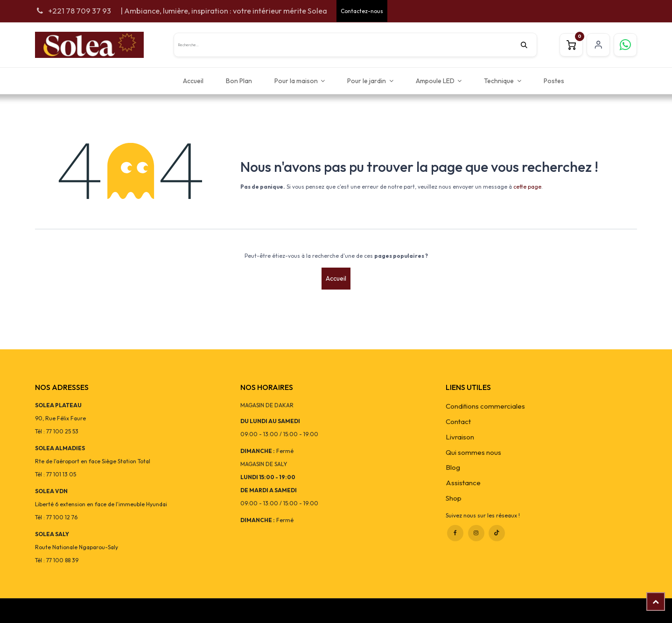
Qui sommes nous (473, 452)
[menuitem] (193, 81)
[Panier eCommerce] (571, 45)
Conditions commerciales (485, 406)
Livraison (460, 437)
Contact (458, 421)
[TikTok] (497, 533)
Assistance (463, 483)
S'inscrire (598, 45)
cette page (527, 187)
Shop (454, 498)
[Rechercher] (529, 45)
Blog (453, 467)
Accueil (336, 278)
